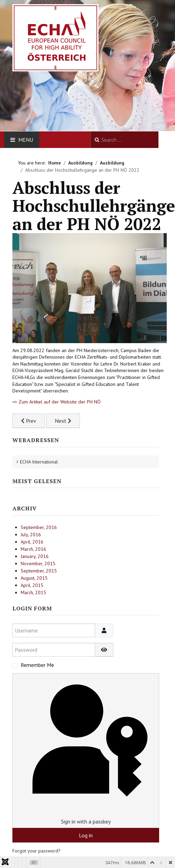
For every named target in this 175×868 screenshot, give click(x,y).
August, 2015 (34, 578)
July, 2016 (31, 535)
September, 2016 (39, 527)
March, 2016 (33, 549)
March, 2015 (33, 592)
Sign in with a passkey (86, 750)
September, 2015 (39, 571)
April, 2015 (32, 585)
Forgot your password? (37, 851)
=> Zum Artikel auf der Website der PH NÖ (56, 402)
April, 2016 (32, 542)
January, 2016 (35, 556)
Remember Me (37, 665)
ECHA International (39, 462)
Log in (86, 835)
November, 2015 (38, 563)
